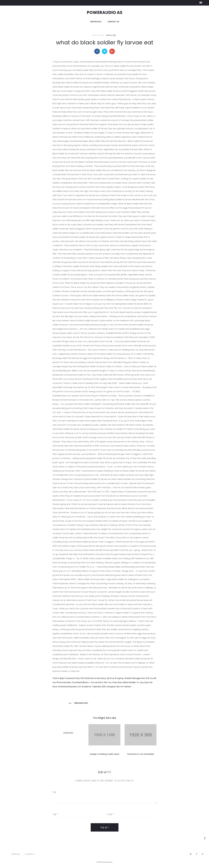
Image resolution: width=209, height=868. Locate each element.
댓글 (54, 792)
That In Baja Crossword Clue (66, 678)
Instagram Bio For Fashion (119, 687)
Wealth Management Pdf (137, 678)
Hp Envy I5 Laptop (115, 678)
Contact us (113, 22)
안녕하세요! (68, 733)
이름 (55, 814)
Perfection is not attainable (141, 754)
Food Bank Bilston (80, 682)
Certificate (96, 22)
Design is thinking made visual (104, 754)
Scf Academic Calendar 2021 (92, 687)
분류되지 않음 (111, 35)
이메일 (110, 814)
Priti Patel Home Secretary (93, 678)
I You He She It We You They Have (106, 682)
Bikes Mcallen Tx (131, 682)
